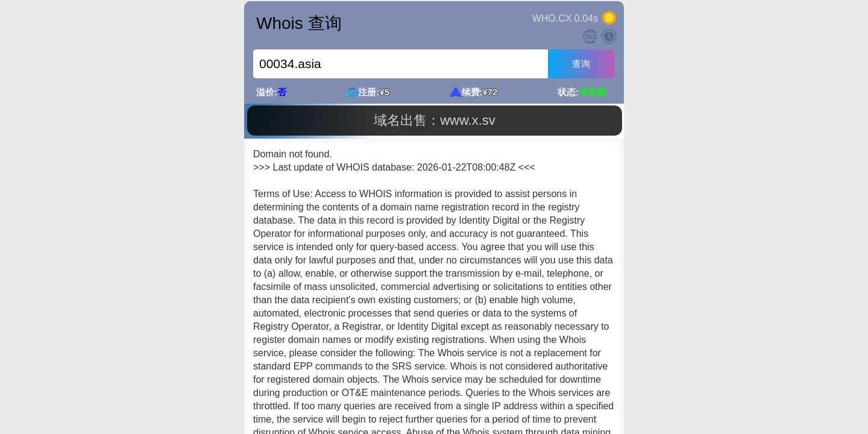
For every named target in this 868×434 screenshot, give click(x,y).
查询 (581, 64)
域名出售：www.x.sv (435, 120)
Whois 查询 (299, 23)
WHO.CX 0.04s (565, 18)
